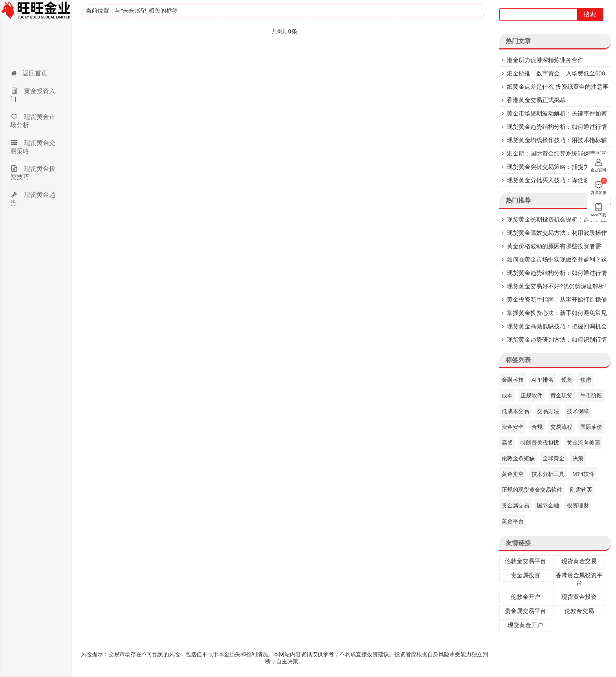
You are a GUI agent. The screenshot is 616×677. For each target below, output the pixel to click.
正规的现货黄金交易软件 (532, 490)
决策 (578, 458)
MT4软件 (583, 474)
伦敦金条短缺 (518, 458)
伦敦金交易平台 (525, 561)
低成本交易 (515, 411)
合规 (537, 427)
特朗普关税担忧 (540, 443)
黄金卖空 (513, 474)
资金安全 (513, 427)
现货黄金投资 (579, 597)
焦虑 (586, 380)
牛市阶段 (591, 395)
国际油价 (591, 427)
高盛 (507, 443)
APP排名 (543, 380)
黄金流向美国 (583, 443)
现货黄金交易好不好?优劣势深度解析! (556, 286)
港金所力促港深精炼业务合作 (545, 60)
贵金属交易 (515, 505)
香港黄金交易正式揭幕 (536, 100)
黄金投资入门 (33, 95)
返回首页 (29, 73)
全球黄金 (554, 458)
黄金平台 (513, 521)
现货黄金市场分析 (33, 121)
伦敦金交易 (579, 611)
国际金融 (548, 505)
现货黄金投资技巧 (33, 173)
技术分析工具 (548, 474)
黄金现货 (561, 395)
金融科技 (513, 380)
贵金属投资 (525, 575)
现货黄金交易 (579, 561)
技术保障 (578, 411)
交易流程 (561, 427)
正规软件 (532, 395)
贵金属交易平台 (525, 611)
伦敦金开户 (525, 597)
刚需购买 (581, 490)
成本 (507, 395)
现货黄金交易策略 (33, 147)
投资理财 (578, 505)
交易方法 (548, 411)
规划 (567, 380)
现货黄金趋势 (33, 199)
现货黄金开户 (525, 625)
